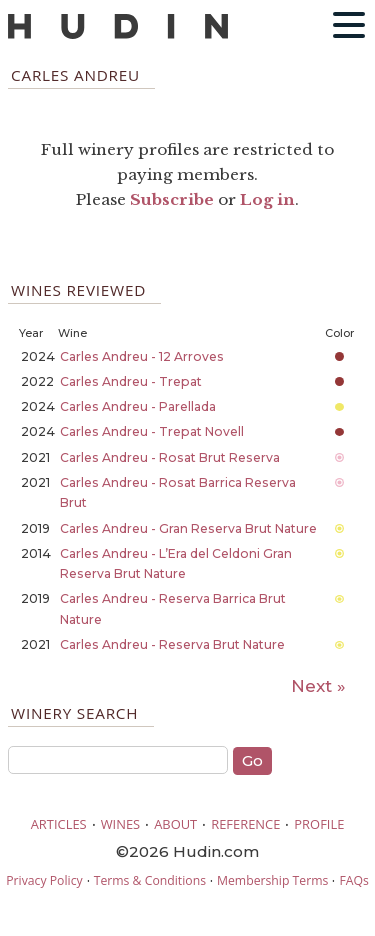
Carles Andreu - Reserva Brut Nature (172, 644)
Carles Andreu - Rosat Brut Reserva (170, 457)
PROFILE (319, 824)
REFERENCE (245, 824)
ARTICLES (59, 824)
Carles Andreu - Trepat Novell (152, 431)
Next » (318, 686)
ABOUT (175, 824)
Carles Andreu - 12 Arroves (142, 356)
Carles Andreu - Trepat (131, 381)
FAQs (353, 880)
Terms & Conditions (150, 880)
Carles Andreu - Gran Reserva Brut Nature (188, 528)
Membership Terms (272, 880)
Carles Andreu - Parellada (138, 406)
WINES (121, 824)
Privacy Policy (44, 880)
